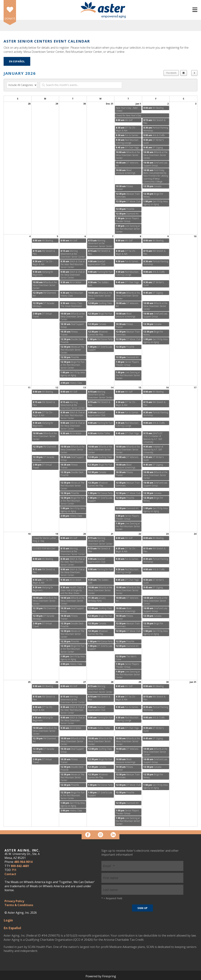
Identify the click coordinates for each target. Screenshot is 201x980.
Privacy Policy (14, 901)
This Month (171, 73)
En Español (17, 61)
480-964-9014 (23, 862)
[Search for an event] (81, 85)
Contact (10, 874)
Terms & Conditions (19, 905)
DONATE (10, 18)
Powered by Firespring (101, 976)
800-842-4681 (20, 866)
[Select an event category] (22, 85)
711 (14, 870)
